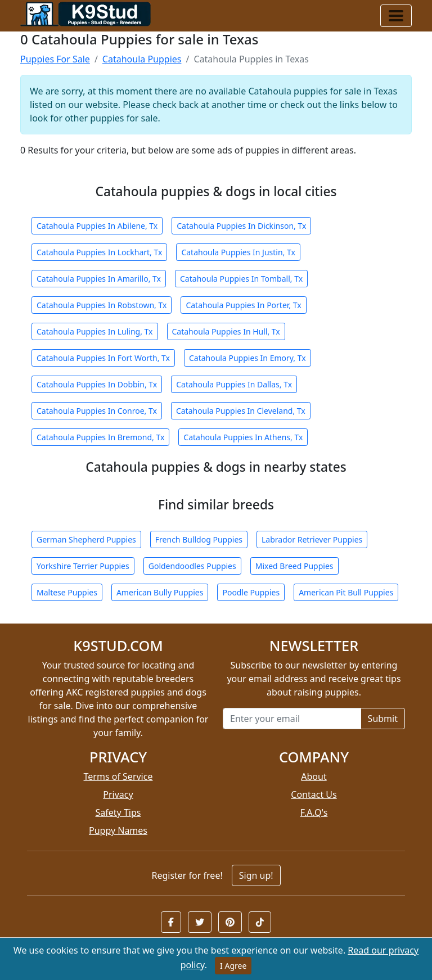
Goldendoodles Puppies (192, 566)
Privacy (118, 794)
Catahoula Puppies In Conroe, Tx (97, 411)
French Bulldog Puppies (199, 539)
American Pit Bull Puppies (346, 592)
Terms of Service (118, 776)
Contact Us (314, 794)
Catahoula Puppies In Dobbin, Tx (97, 384)
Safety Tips (118, 812)
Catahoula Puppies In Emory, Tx (247, 358)
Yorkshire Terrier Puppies (83, 566)
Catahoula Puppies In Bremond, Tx (100, 437)
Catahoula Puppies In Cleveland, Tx (241, 411)
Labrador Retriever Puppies (312, 539)
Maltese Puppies (67, 592)
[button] (171, 922)
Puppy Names (118, 830)
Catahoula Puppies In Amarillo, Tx (99, 279)
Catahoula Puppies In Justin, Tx (238, 252)
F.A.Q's (314, 812)
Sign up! (256, 875)
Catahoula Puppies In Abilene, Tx (97, 226)
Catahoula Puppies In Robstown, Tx (102, 305)
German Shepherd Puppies (86, 539)
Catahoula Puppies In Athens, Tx (243, 437)
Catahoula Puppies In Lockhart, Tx (99, 252)
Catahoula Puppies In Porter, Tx (243, 305)
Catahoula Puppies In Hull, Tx (226, 331)
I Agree (233, 966)
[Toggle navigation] (396, 16)
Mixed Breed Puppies (294, 566)
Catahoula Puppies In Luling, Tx (95, 331)
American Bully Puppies (160, 592)
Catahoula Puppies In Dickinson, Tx (241, 226)
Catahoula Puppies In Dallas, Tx (234, 384)
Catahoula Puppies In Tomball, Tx (241, 279)
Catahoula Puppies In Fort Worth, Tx (103, 358)
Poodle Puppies (251, 592)
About (314, 776)
